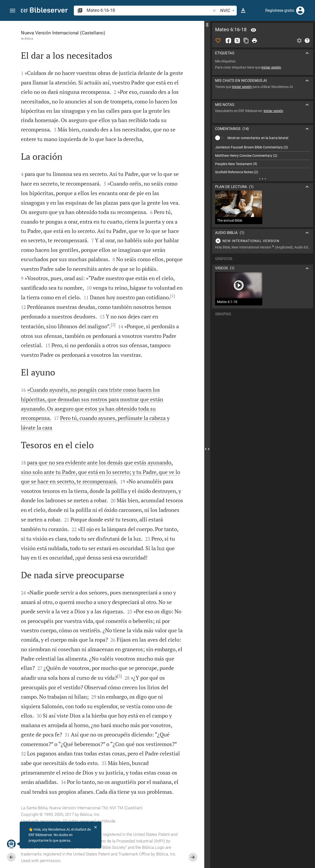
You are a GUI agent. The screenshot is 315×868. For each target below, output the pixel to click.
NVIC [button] (228, 11)
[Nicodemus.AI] (11, 844)
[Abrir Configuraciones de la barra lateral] (299, 41)
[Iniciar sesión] (300, 11)
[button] (13, 11)
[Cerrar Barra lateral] (207, 449)
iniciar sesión (271, 67)
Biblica (29, 39)
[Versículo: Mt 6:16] (253, 30)
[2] (113, 325)
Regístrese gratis (280, 10)
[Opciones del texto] (243, 11)
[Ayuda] (307, 41)
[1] (173, 296)
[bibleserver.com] (44, 11)
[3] (119, 676)
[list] (263, 160)
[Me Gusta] (218, 41)
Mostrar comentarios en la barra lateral (258, 138)
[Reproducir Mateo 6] (263, 241)
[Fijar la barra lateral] (207, 25)
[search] (149, 10)
